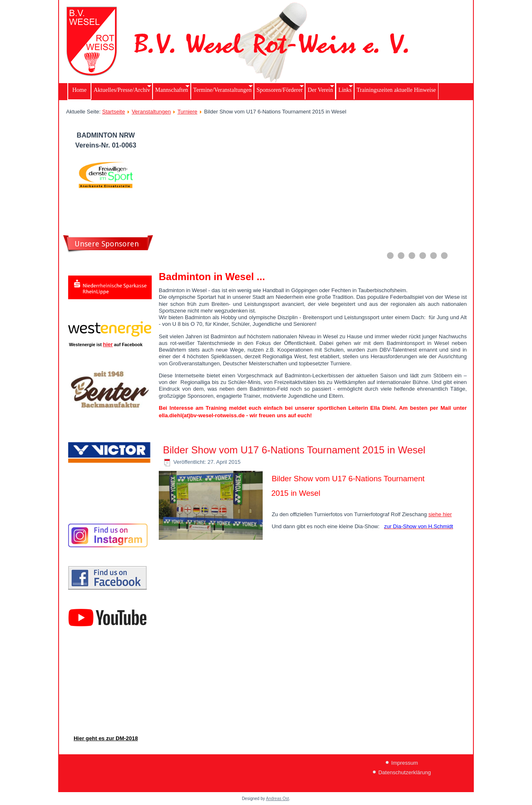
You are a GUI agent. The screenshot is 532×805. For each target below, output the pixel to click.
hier (108, 344)
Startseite (114, 112)
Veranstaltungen (151, 112)
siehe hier (440, 514)
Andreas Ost (278, 799)
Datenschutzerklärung (404, 772)
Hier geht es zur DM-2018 (106, 738)
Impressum (404, 763)
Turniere (187, 112)
